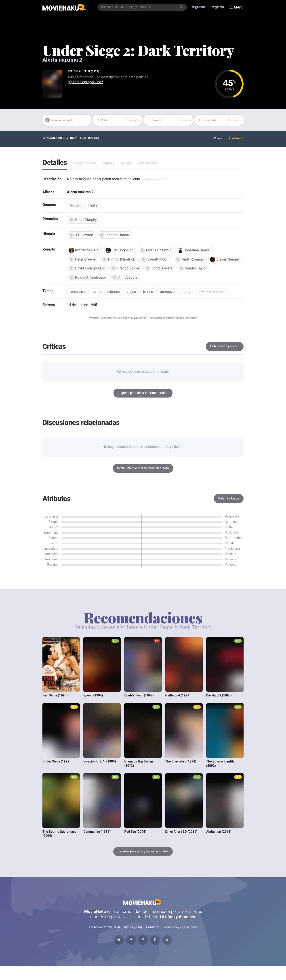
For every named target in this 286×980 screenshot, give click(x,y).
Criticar (225, 351)
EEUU (87, 71)
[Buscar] (183, 7)
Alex (122, 925)
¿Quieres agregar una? (85, 82)
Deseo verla (220, 121)
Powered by (228, 139)
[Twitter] (109, 951)
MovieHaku (143, 909)
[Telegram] (177, 951)
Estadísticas (147, 164)
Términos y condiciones (181, 936)
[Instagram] (143, 951)
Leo (133, 925)
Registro (218, 7)
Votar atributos (229, 503)
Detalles (55, 164)
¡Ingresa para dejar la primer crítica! (143, 397)
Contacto (153, 936)
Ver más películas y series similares (143, 856)
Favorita (169, 121)
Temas (126, 164)
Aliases (108, 164)
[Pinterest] (160, 951)
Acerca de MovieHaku (104, 936)
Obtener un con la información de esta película (115, 322)
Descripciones (85, 164)
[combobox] (143, 7)
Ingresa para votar (62, 121)
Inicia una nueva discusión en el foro (143, 472)
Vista (118, 121)
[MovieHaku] (64, 7)
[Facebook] (126, 951)
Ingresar (200, 7)
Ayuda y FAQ (133, 936)
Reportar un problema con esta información (177, 322)
